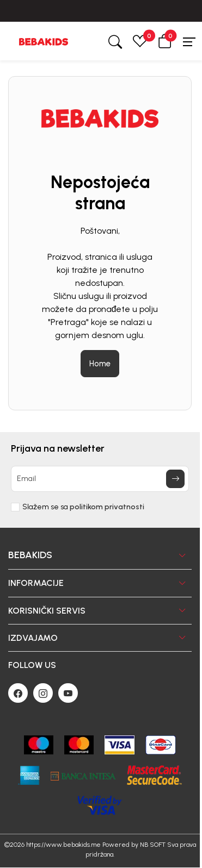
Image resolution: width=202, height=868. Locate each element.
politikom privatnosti (107, 507)
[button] (165, 41)
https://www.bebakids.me (63, 845)
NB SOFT (153, 845)
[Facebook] (18, 693)
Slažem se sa (83, 507)
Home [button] (100, 364)
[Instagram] (43, 693)
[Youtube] (68, 693)
